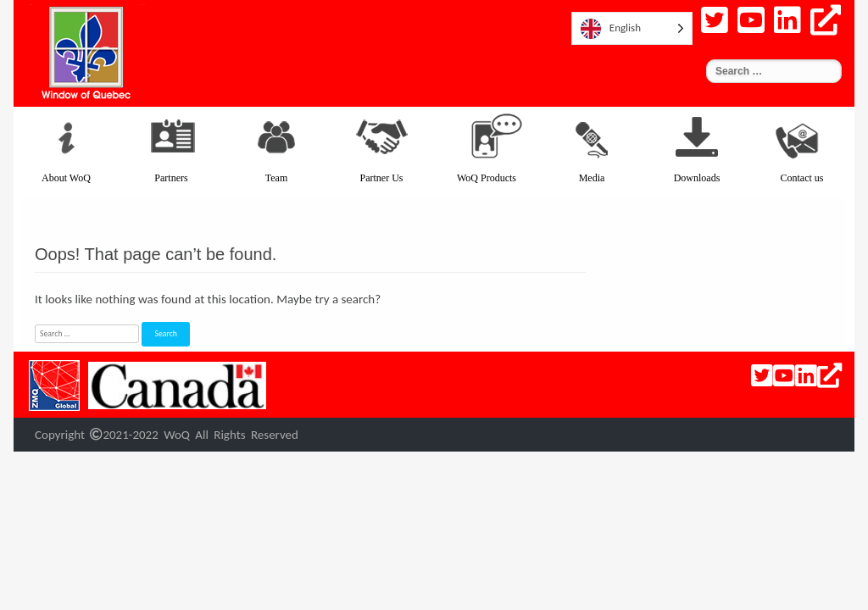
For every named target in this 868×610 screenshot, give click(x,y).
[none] (632, 28)
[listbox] (632, 28)
